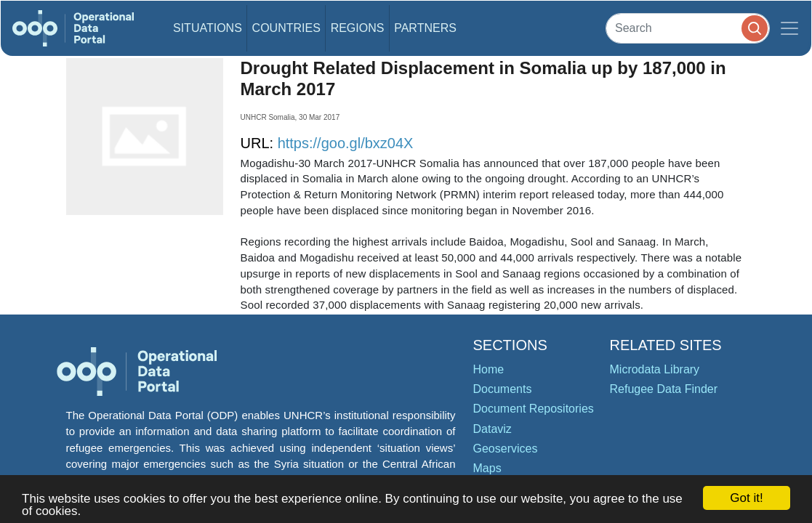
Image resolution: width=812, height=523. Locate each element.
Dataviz (493, 429)
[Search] (688, 28)
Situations (208, 28)
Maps (487, 468)
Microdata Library (655, 369)
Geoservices (506, 449)
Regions (358, 28)
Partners (425, 28)
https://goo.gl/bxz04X (346, 143)
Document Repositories (534, 409)
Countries (286, 28)
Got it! (746, 498)
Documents (503, 389)
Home (489, 369)
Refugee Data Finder (664, 389)
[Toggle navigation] (789, 28)
